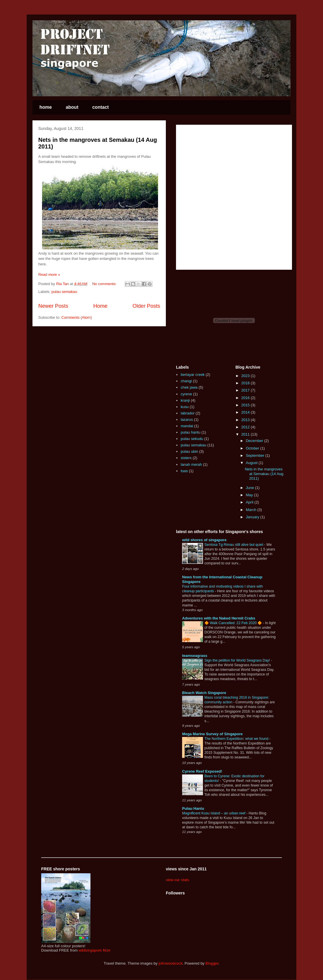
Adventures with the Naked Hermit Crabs (219, 618)
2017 (246, 390)
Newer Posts (53, 306)
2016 (246, 398)
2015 (246, 405)
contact (100, 107)
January (253, 517)
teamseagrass (195, 656)
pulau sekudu (192, 439)
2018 (246, 383)
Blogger (212, 963)
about (72, 107)
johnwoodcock (170, 963)
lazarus (187, 420)
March (252, 510)
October (253, 448)
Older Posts (146, 306)
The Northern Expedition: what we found (237, 739)
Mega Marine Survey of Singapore (212, 734)
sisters (186, 458)
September (256, 455)
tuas (184, 471)
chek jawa (189, 387)
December (255, 441)
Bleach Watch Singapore (204, 693)
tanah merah (191, 464)
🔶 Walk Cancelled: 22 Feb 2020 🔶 (234, 623)
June (251, 488)
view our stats (177, 880)
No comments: (105, 284)
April (250, 502)
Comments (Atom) (77, 317)
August (252, 463)
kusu (185, 407)
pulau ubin (189, 451)
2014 (246, 412)
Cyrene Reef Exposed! (202, 771)
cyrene (186, 394)
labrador (188, 413)
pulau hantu (190, 432)
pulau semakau (64, 292)
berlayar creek (193, 375)
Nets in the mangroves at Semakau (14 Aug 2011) (264, 474)
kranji (185, 400)
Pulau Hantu (193, 808)
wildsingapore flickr (95, 950)
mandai (187, 426)
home (46, 107)
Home (100, 306)
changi (186, 381)
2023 (246, 376)
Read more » (49, 275)
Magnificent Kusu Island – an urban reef (214, 813)
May (250, 495)
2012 (246, 427)
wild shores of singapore (204, 540)
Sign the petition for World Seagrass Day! (238, 660)
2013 (246, 420)
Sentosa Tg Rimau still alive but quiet (234, 545)
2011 (246, 434)
